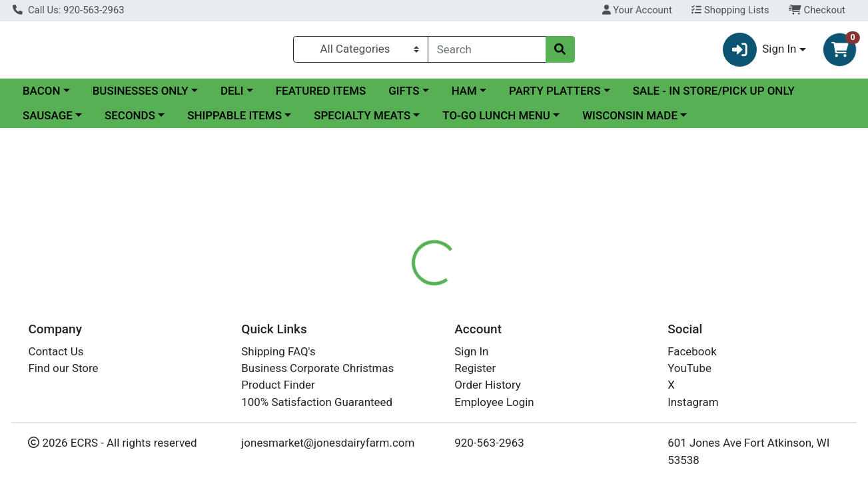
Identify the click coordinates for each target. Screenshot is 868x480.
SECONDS (130, 117)
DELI (232, 93)
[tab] (399, 311)
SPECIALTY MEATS (362, 117)
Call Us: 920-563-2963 (68, 10)
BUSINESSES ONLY (141, 93)
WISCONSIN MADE (630, 117)
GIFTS (404, 93)
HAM (464, 93)
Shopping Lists (730, 10)
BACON (42, 93)
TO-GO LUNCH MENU (496, 117)
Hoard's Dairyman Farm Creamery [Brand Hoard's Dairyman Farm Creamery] (578, 364)
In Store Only (736, 234)
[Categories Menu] (361, 50)
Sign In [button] (760, 50)
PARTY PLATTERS (555, 93)
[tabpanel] (615, 377)
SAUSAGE (48, 117)
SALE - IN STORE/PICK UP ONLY (714, 93)
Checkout (817, 10)
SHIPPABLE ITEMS (234, 117)
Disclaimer (462, 311)
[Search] (487, 50)
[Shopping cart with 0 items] (840, 50)
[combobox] (487, 50)
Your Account (637, 10)
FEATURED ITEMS (321, 93)
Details (399, 311)
